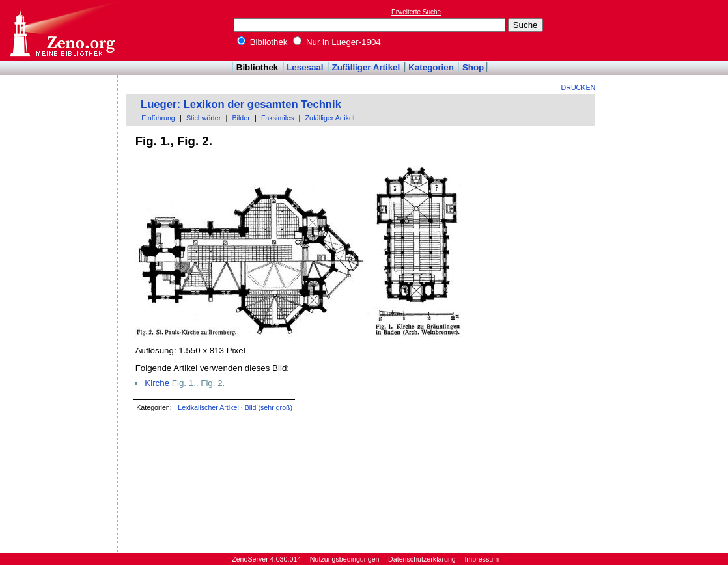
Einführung (158, 118)
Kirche (157, 383)
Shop (473, 67)
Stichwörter (203, 118)
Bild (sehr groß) (269, 407)
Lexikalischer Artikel (208, 407)
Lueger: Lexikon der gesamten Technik (241, 104)
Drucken (579, 87)
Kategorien (431, 67)
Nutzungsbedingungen (345, 559)
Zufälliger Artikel (366, 67)
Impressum (482, 559)
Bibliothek (262, 42)
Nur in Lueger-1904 (337, 42)
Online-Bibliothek (62, 30)
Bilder (241, 118)
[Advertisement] (668, 30)
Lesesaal (305, 67)
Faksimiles (277, 118)
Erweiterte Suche (416, 12)
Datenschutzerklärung (422, 559)
